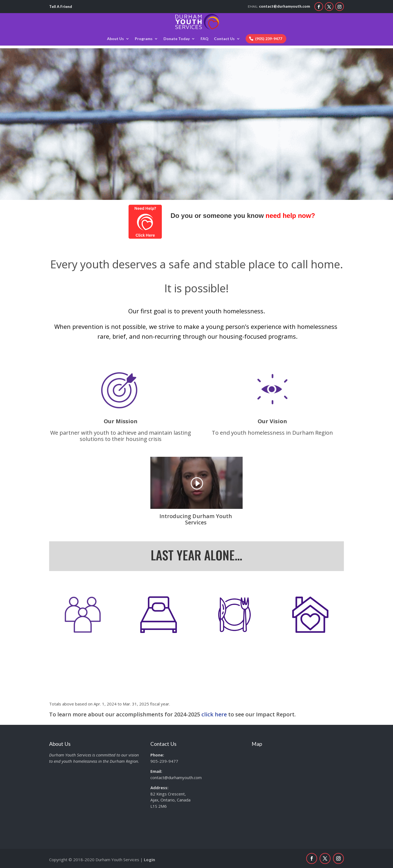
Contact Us (224, 39)
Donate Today (177, 39)
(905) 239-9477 (269, 39)
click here (214, 714)
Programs (144, 39)
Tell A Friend (61, 6)
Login (149, 860)
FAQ (205, 39)
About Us (115, 39)
